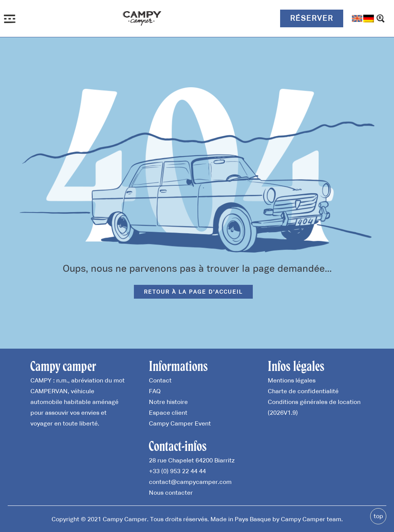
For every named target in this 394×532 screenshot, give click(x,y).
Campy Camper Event (180, 423)
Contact (160, 380)
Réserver (312, 18)
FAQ (155, 391)
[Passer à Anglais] (357, 18)
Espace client (168, 412)
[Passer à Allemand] (369, 18)
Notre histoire (168, 402)
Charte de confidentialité (303, 391)
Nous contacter (171, 492)
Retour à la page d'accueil (193, 292)
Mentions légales (292, 380)
